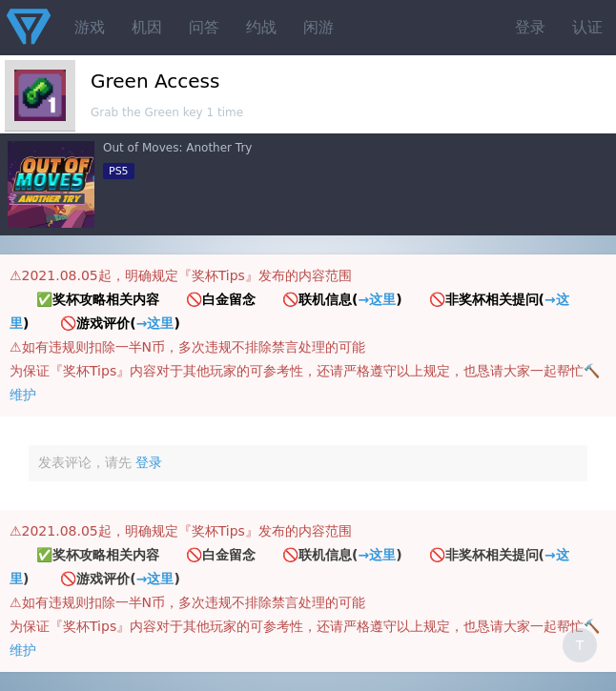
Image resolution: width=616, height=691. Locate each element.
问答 (204, 27)
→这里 (377, 299)
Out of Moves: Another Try (177, 148)
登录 (530, 27)
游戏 (90, 27)
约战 (261, 27)
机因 (147, 27)
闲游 (318, 27)
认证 (587, 27)
